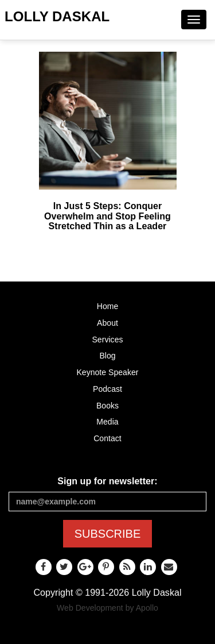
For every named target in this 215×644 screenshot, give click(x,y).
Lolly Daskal (57, 16)
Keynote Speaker (107, 372)
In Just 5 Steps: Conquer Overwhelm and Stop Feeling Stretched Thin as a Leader (107, 216)
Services (107, 340)
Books (107, 406)
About (107, 323)
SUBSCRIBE (108, 534)
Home (108, 306)
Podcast (107, 389)
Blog (107, 356)
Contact (107, 438)
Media (107, 422)
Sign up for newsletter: (107, 481)
